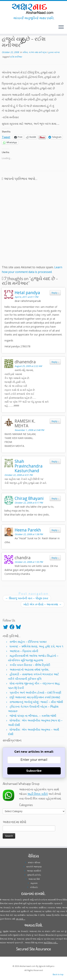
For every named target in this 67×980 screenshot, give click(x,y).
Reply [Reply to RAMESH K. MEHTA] (55, 421)
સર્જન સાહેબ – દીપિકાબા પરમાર (28, 642)
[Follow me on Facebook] (4, 29)
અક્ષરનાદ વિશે (34, 879)
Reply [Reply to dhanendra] (55, 362)
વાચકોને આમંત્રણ (34, 867)
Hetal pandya (27, 293)
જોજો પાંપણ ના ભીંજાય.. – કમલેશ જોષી (33, 716)
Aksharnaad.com (28, 966)
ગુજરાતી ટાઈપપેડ (34, 875)
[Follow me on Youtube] (6, 29)
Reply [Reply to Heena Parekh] (55, 530)
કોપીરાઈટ (34, 887)
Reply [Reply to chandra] (55, 558)
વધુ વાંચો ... (21, 919)
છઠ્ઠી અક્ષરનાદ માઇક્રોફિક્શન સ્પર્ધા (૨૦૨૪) (35, 697)
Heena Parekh (28, 530)
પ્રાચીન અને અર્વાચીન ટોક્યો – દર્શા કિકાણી (35, 693)
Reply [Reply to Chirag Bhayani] (55, 498)
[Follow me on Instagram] (5, 29)
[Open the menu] (61, 27)
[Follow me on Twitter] (3, 29)
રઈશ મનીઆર (16, 57)
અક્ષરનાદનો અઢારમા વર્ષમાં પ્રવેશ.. (29, 670)
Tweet (6, 137)
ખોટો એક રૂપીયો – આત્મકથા (43, 604)
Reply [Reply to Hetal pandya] (55, 293)
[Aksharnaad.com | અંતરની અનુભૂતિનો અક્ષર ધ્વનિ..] (33, 9)
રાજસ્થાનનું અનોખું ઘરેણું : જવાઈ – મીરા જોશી (36, 702)
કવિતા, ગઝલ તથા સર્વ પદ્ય (35, 52)
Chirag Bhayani (29, 498)
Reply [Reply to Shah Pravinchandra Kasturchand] (55, 461)
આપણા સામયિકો (34, 871)
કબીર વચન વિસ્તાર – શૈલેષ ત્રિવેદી (30, 665)
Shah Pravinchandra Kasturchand (29, 466)
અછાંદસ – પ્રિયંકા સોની (24, 651)
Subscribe (34, 771)
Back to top (58, 974)
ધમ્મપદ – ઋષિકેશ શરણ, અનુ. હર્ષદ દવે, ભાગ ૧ (36, 646)
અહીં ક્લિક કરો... (51, 943)
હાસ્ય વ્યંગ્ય (54, 52)
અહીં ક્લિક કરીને (38, 794)
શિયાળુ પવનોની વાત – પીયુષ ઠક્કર (27, 598)
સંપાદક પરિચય (34, 862)
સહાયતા (34, 883)
